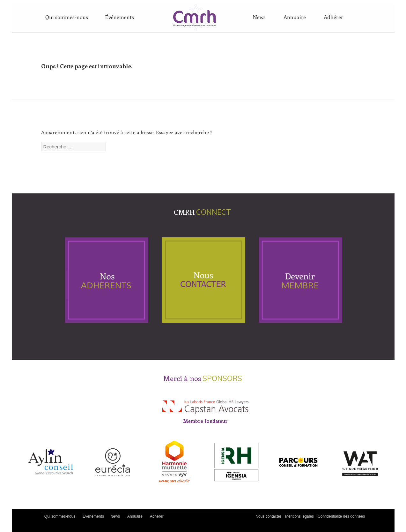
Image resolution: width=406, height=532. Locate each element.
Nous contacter (268, 516)
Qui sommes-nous (67, 17)
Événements (120, 17)
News (259, 17)
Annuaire (295, 17)
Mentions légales (299, 516)
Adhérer (333, 17)
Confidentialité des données (341, 516)
